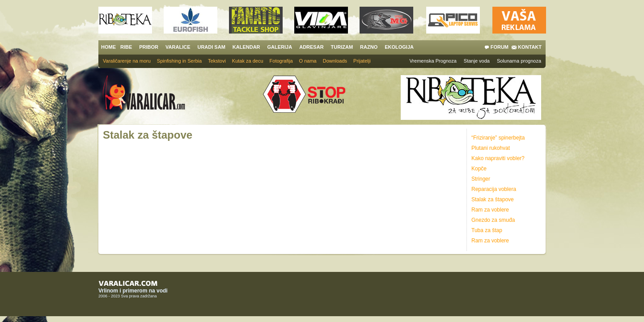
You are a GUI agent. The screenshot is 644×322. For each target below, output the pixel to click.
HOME (108, 47)
